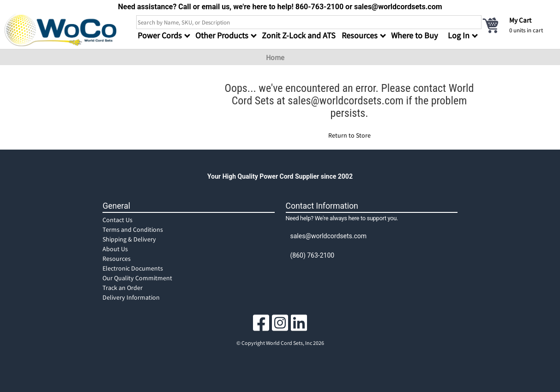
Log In (459, 35)
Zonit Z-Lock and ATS (299, 35)
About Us (115, 249)
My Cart (520, 20)
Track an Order (123, 288)
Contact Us (117, 220)
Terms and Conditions (133, 229)
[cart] (518, 25)
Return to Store (349, 135)
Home (275, 57)
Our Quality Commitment (137, 278)
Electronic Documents (133, 268)
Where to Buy (414, 35)
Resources (117, 259)
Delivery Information (131, 297)
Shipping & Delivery (129, 239)
